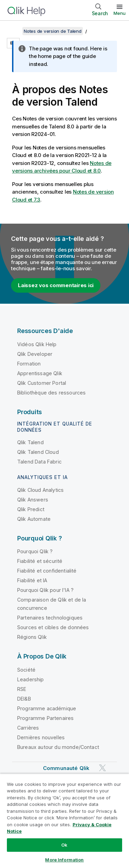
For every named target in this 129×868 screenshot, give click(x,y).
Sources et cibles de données (53, 627)
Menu (120, 13)
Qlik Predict (31, 509)
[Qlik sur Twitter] (103, 768)
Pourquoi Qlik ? (35, 551)
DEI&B (24, 699)
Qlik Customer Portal (42, 383)
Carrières (28, 728)
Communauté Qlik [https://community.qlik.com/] (66, 768)
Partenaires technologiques (50, 618)
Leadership (31, 679)
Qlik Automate (34, 519)
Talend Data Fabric (39, 462)
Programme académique (47, 708)
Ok (64, 845)
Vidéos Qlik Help (37, 344)
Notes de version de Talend (53, 31)
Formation (29, 364)
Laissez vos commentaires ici (56, 285)
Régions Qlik (32, 637)
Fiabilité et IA (32, 580)
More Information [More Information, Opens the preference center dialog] (64, 860)
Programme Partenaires (45, 718)
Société (26, 670)
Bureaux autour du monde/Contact (58, 747)
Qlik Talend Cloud (38, 452)
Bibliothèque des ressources (51, 393)
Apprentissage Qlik (40, 373)
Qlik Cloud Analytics (40, 490)
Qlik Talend (30, 442)
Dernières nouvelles (41, 737)
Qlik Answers (33, 500)
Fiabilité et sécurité (40, 561)
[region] (64, 821)
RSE (22, 689)
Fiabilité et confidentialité (47, 571)
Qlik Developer (35, 354)
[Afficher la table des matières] (14, 31)
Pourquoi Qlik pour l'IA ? (45, 590)
